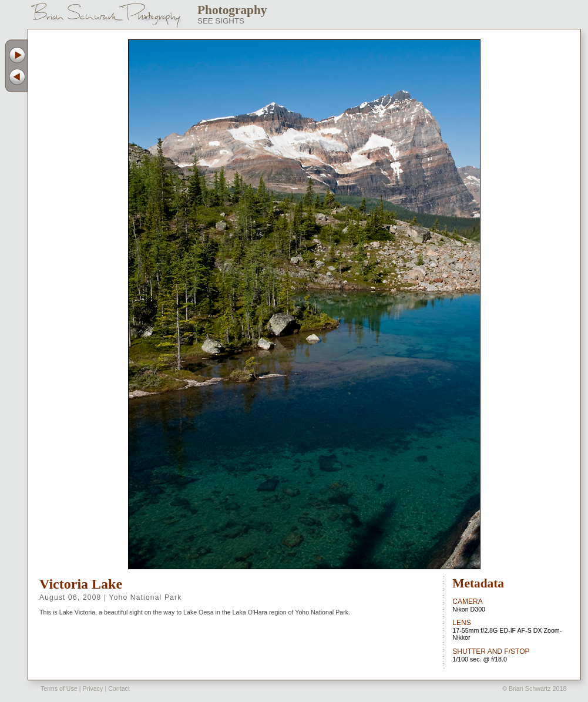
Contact (119, 688)
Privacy (93, 688)
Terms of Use (59, 688)
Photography (232, 10)
